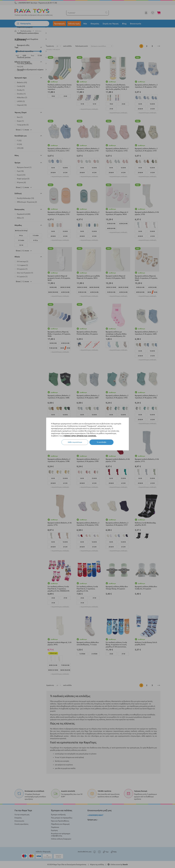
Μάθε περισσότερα (75, 442)
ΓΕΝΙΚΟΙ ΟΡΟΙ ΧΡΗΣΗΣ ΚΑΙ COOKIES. (80, 436)
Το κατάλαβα (101, 442)
